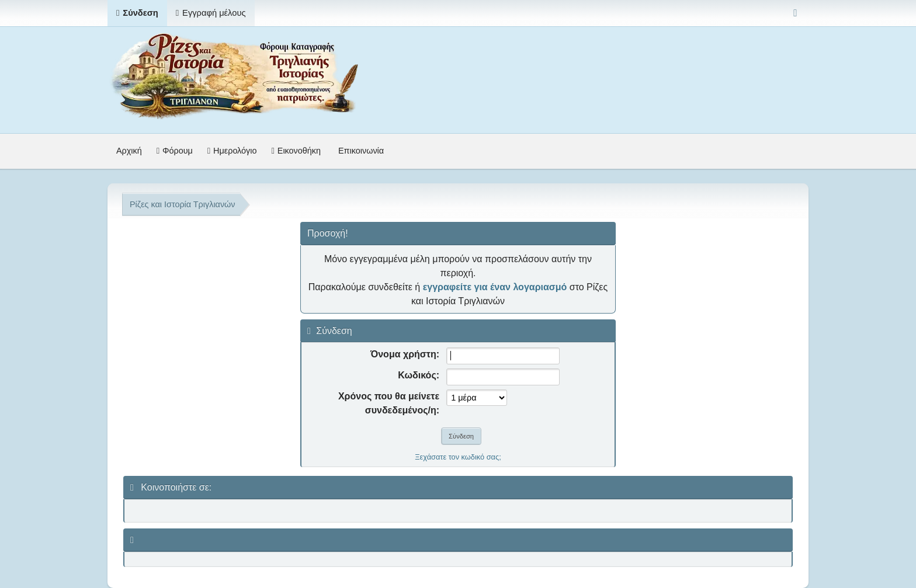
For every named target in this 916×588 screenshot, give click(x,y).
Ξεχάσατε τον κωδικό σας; (458, 457)
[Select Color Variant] (795, 13)
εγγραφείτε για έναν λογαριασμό (495, 287)
